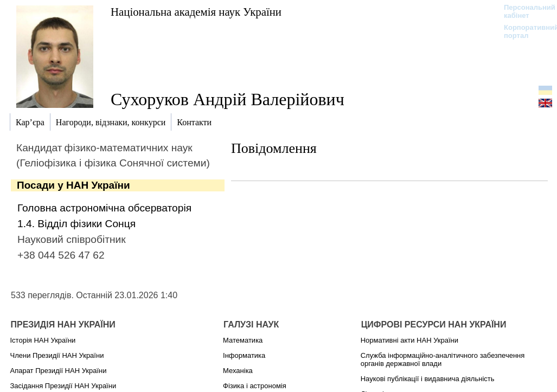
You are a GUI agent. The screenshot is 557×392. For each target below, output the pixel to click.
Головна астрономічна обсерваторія (104, 208)
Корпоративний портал (524, 31)
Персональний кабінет (524, 11)
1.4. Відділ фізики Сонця (76, 224)
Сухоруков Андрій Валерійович (228, 99)
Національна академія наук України (196, 12)
